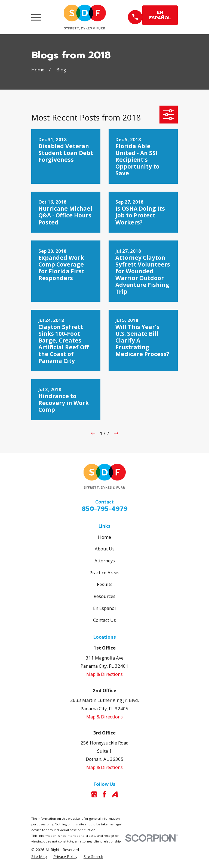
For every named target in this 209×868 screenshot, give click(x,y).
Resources (104, 596)
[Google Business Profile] (94, 794)
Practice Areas (104, 573)
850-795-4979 (105, 509)
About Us (105, 549)
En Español (104, 608)
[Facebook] (104, 794)
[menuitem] (39, 856)
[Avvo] (115, 794)
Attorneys (105, 561)
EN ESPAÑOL (160, 15)
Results (105, 584)
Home (104, 537)
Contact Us (104, 620)
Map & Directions (104, 674)
